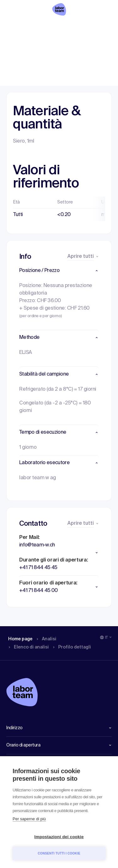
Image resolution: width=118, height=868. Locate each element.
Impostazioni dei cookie (59, 837)
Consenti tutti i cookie (59, 853)
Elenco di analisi (67, 27)
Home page (16, 27)
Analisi (39, 27)
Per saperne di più (29, 819)
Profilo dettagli (98, 27)
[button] (59, 271)
